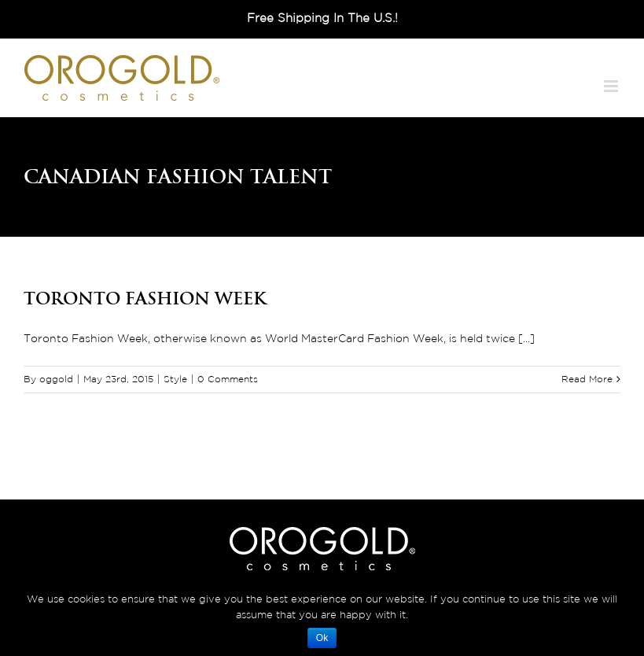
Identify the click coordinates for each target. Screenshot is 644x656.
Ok (322, 638)
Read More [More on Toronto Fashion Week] (587, 380)
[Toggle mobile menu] (612, 86)
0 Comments (228, 380)
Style (175, 380)
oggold (56, 380)
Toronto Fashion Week (145, 298)
